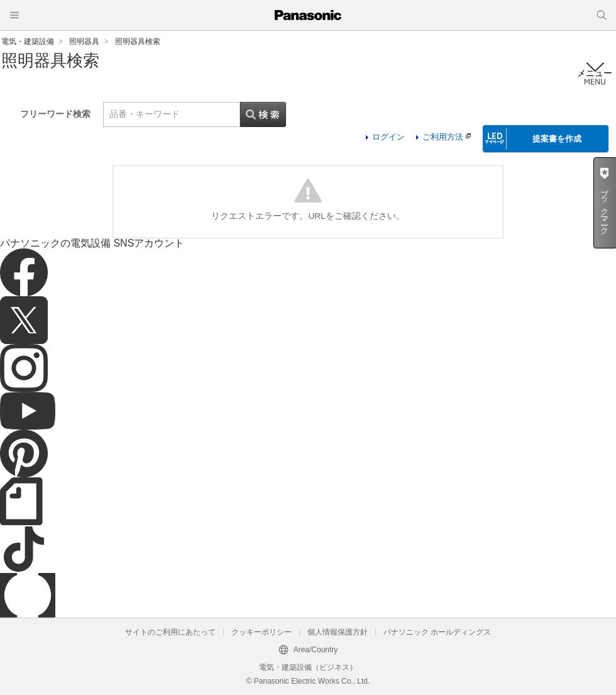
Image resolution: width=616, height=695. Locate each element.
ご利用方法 (447, 137)
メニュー (595, 73)
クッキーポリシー (261, 632)
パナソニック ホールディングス (437, 632)
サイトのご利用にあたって (170, 632)
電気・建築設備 (28, 42)
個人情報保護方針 (338, 632)
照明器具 (84, 42)
